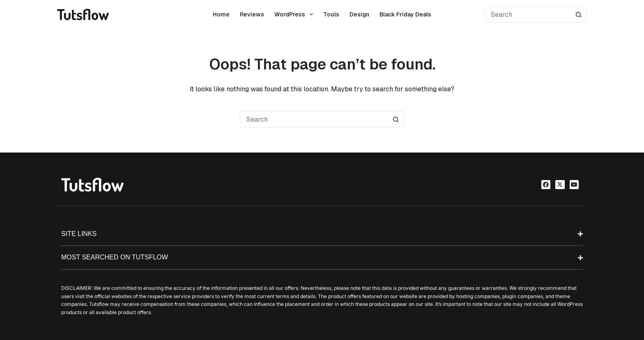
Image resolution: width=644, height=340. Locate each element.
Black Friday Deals (405, 14)
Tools (331, 14)
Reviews (252, 14)
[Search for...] (527, 14)
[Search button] (579, 14)
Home (221, 14)
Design (359, 14)
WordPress (295, 14)
